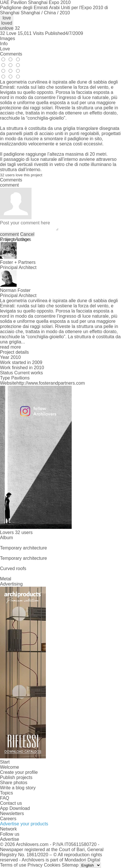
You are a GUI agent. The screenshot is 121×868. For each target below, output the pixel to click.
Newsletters (12, 813)
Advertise (10, 839)
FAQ (5, 798)
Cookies (52, 865)
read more (10, 347)
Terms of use (13, 865)
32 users (24, 532)
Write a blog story (18, 788)
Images (7, 38)
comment (9, 234)
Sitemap (70, 865)
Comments (11, 54)
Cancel (27, 234)
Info (4, 44)
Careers (8, 819)
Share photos (14, 783)
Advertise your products (24, 824)
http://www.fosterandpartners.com (51, 383)
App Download (15, 808)
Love (5, 49)
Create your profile (19, 772)
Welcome (9, 767)
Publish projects (16, 777)
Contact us (11, 803)
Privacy (35, 865)
